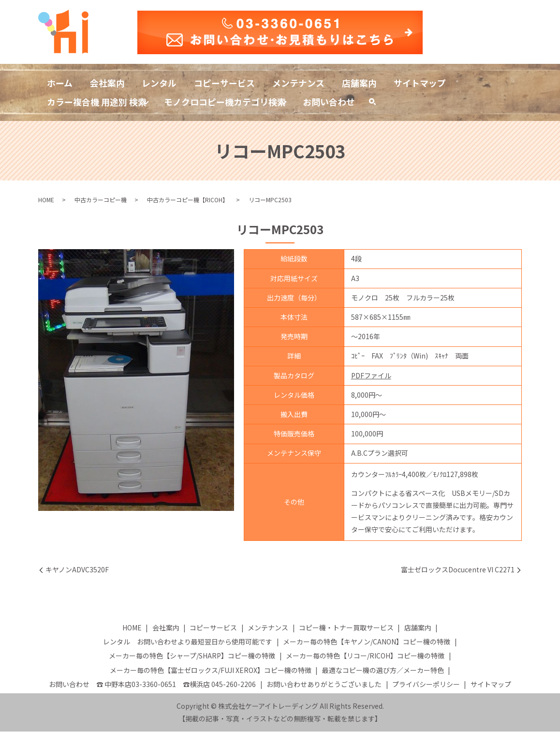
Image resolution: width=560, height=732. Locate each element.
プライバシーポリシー (426, 685)
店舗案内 (360, 82)
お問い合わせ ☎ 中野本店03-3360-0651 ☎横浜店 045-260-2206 (152, 685)
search (377, 104)
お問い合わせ (329, 102)
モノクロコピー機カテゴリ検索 (225, 102)
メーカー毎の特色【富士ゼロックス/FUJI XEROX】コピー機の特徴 (211, 671)
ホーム (60, 82)
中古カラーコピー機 (101, 200)
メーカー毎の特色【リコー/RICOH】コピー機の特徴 (365, 657)
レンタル (160, 82)
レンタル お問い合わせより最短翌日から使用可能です (188, 642)
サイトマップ (421, 82)
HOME (46, 200)
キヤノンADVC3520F (77, 570)
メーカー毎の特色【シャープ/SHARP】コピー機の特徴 (192, 657)
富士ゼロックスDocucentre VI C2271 (458, 570)
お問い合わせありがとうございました (324, 685)
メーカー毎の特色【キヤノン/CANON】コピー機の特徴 (367, 642)
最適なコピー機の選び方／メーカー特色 (383, 671)
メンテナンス (299, 82)
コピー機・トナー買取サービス (346, 628)
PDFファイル (371, 376)
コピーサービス (225, 82)
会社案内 (107, 82)
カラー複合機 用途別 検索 (97, 102)
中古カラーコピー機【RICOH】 (188, 200)
